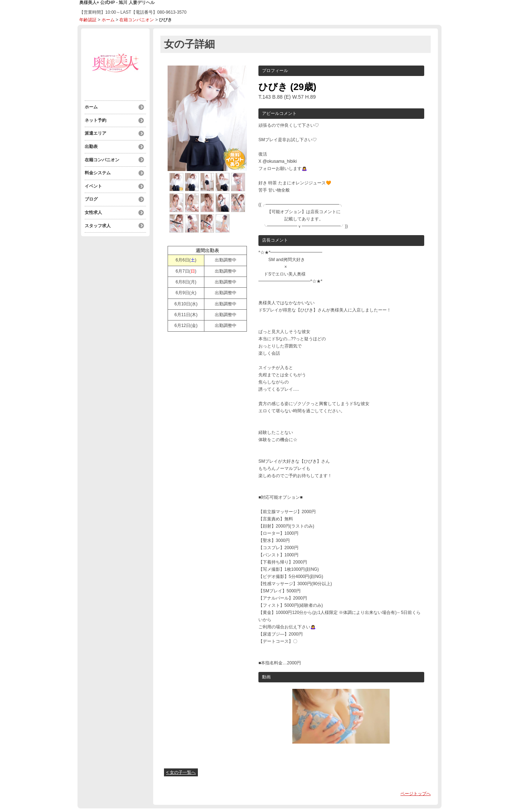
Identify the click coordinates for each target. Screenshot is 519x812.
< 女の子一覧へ (181, 772)
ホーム (108, 20)
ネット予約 (96, 120)
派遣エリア (96, 133)
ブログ (91, 198)
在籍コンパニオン (137, 20)
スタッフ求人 (98, 224)
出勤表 (91, 146)
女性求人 (93, 211)
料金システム (98, 172)
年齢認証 (88, 20)
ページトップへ (416, 794)
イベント (93, 185)
